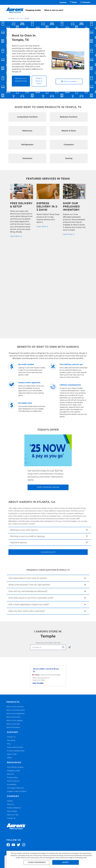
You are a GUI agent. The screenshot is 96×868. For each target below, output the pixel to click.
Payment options (18, 449)
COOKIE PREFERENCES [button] (37, 862)
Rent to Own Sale (13, 630)
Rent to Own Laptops (14, 627)
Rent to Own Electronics (16, 616)
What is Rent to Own (15, 653)
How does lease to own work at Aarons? (28, 484)
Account (85, 2)
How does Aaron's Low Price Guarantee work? (31, 504)
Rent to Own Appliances (16, 620)
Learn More (15, 236)
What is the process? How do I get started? (29, 491)
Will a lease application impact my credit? (29, 511)
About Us (11, 710)
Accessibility (12, 691)
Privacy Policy (12, 684)
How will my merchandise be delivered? (28, 498)
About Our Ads (13, 721)
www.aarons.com (48, 458)
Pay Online (11, 646)
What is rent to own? (54, 10)
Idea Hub (10, 680)
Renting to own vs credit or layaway (27, 442)
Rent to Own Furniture (15, 613)
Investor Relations (14, 714)
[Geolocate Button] (69, 554)
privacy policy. (34, 858)
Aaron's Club (12, 660)
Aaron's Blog (12, 717)
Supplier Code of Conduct (17, 698)
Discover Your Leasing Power (21, 80)
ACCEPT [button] (66, 862)
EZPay (9, 664)
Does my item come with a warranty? (27, 517)
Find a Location (69, 81)
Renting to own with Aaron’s (24, 436)
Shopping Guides (33, 10)
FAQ (9, 650)
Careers (63, 2)
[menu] (48, 8)
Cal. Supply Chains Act (15, 694)
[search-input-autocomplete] (46, 554)
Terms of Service (13, 687)
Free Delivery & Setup (15, 673)
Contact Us (11, 643)
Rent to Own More (13, 623)
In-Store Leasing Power (16, 657)
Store (73, 2)
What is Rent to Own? (39, 81)
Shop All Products (13, 634)
